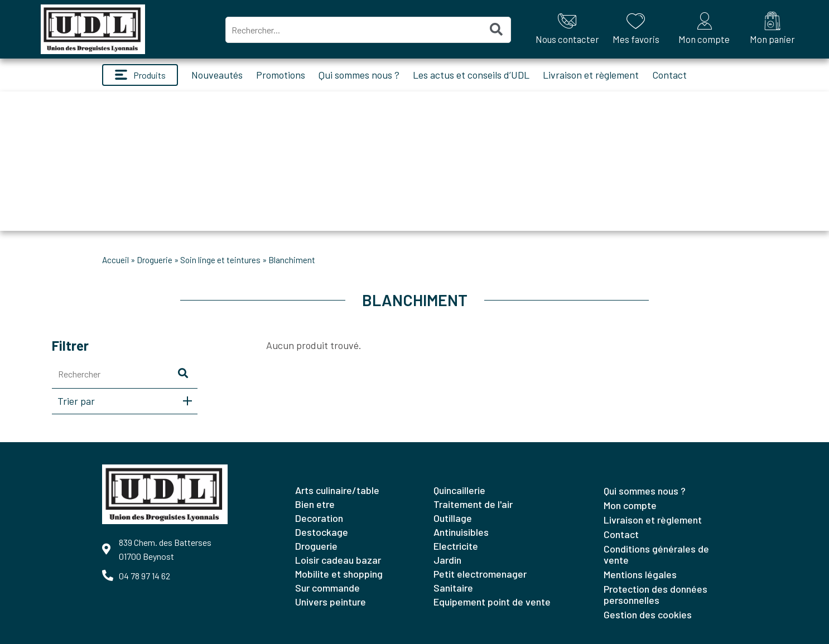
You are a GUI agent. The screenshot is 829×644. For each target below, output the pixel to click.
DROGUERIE (155, 260)
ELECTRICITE (456, 546)
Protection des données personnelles (656, 594)
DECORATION (319, 518)
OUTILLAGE (453, 518)
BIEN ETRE (315, 504)
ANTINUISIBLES (461, 532)
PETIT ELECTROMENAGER (480, 574)
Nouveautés (217, 75)
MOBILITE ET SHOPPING (339, 574)
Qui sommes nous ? (359, 75)
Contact (669, 75)
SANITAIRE (453, 588)
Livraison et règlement (591, 75)
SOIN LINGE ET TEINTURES (220, 260)
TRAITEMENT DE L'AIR (473, 504)
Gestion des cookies (648, 614)
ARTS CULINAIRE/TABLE (337, 490)
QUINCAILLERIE (459, 490)
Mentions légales (640, 574)
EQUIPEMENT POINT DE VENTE (492, 602)
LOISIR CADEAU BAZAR (338, 560)
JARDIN (447, 560)
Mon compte (630, 505)
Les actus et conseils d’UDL (471, 75)
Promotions (281, 75)
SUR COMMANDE (327, 588)
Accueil (115, 260)
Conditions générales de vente (656, 554)
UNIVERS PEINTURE (331, 602)
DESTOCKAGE (322, 532)
